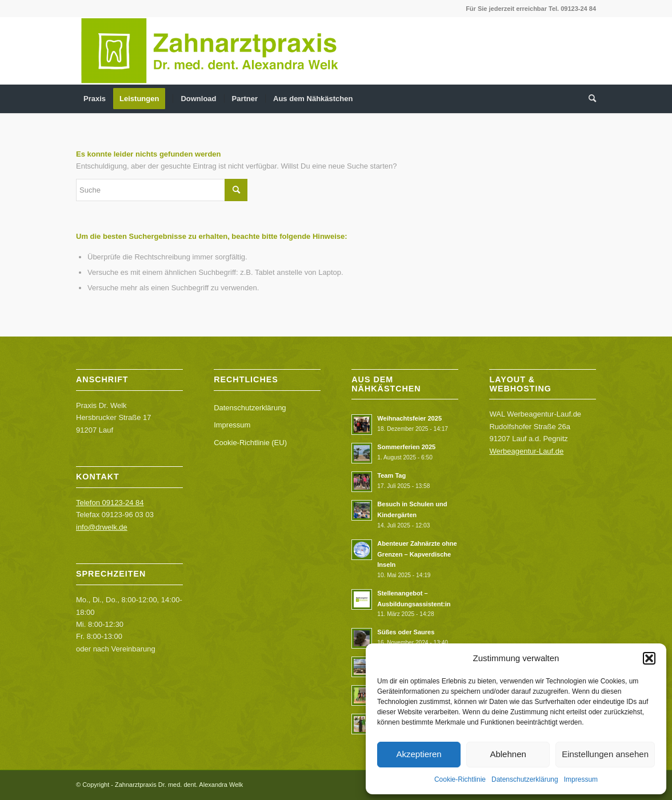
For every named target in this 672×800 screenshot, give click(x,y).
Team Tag (391, 475)
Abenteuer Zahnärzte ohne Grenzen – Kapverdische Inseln (417, 554)
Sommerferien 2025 (406, 447)
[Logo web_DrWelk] (210, 51)
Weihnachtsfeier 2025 (409, 418)
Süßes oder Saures (406, 632)
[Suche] (589, 99)
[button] (649, 658)
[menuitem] (95, 99)
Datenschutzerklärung (525, 779)
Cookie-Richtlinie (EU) (250, 443)
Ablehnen (508, 754)
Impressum (581, 779)
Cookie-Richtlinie (460, 779)
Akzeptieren (419, 754)
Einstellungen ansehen (605, 754)
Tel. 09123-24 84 (572, 9)
